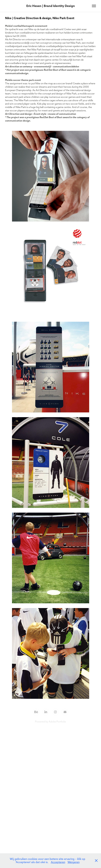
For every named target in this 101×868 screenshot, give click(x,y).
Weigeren (74, 862)
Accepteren (58, 862)
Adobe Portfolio (57, 722)
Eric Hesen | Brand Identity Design (51, 6)
